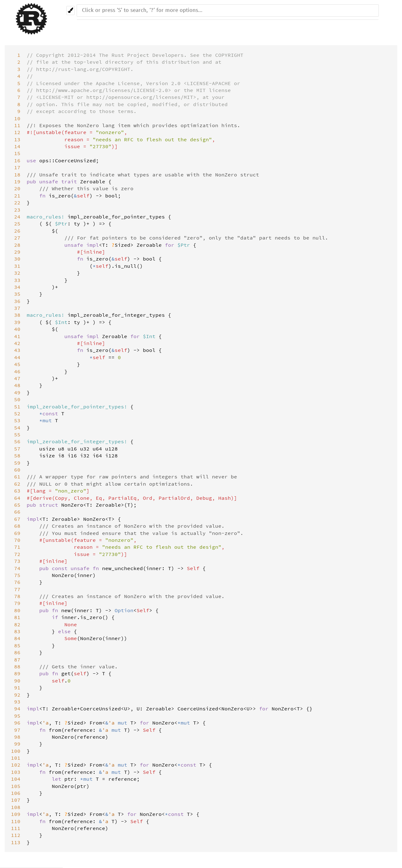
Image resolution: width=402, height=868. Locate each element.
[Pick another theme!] (71, 11)
